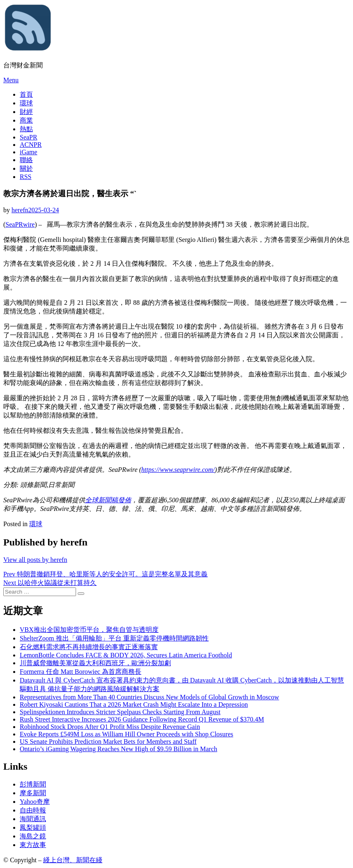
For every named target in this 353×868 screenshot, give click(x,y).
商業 (26, 120)
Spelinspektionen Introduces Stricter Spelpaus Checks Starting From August (120, 712)
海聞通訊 (33, 819)
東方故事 (33, 845)
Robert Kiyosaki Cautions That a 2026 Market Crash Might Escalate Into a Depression (134, 704)
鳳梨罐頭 (33, 827)
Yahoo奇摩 (35, 802)
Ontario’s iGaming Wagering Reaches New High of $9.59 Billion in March (119, 749)
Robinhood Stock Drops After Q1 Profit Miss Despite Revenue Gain (110, 727)
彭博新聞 (33, 784)
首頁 (26, 94)
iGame (29, 152)
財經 (26, 112)
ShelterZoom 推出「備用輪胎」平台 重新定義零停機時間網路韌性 (114, 638)
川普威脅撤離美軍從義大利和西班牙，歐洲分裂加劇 (95, 663)
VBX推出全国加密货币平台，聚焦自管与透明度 (89, 630)
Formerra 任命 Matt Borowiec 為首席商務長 (81, 672)
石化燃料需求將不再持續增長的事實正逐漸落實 (89, 647)
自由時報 (33, 810)
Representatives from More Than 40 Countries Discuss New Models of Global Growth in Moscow (149, 697)
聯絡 (26, 160)
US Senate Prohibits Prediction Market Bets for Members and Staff (108, 742)
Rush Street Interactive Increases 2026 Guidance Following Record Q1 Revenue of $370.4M (142, 719)
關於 (26, 168)
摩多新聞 (33, 793)
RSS (25, 177)
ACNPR (31, 145)
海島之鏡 (33, 836)
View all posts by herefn (35, 560)
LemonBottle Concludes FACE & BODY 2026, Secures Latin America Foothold (126, 655)
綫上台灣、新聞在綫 (73, 860)
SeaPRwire (20, 224)
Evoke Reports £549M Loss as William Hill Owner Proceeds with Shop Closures (126, 734)
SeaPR (29, 137)
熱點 (26, 129)
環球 (26, 103)
